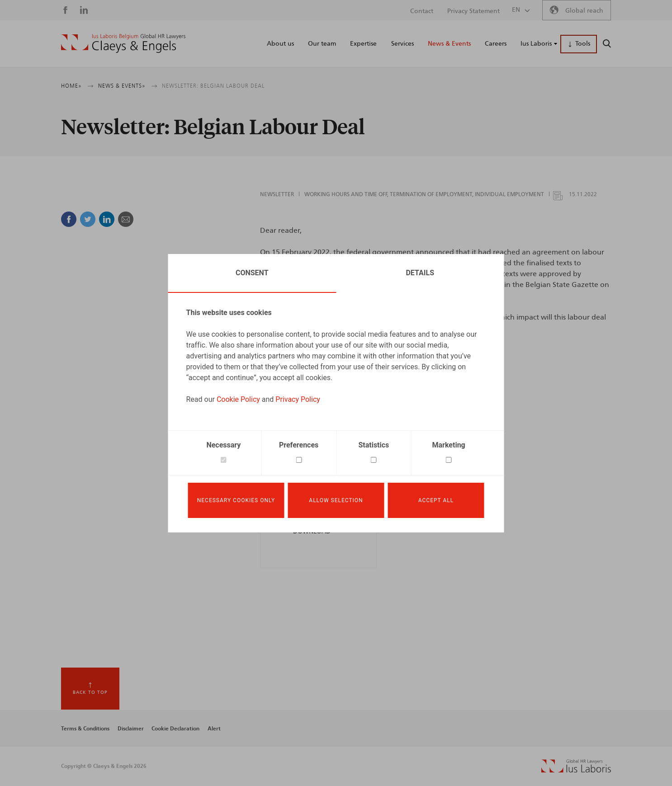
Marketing (449, 445)
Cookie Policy (238, 399)
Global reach (584, 11)
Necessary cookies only (236, 500)
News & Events (449, 44)
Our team (322, 44)
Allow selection (336, 500)
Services (402, 44)
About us (280, 44)
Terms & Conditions (85, 729)
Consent (252, 273)
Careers (496, 44)
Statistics (374, 445)
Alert (214, 729)
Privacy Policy (298, 399)
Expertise (363, 44)
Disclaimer (131, 729)
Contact (422, 11)
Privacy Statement (473, 11)
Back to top (90, 692)
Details (420, 273)
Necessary (223, 445)
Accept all (436, 500)
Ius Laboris (536, 44)
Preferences (299, 445)
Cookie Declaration (175, 729)
